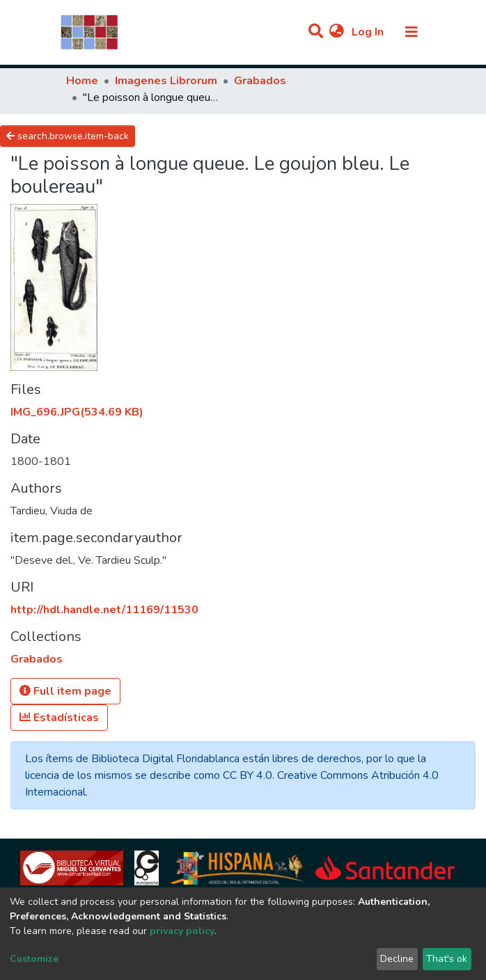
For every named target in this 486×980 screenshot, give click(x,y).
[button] (337, 32)
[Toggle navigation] (411, 32)
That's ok (447, 959)
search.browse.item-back (68, 136)
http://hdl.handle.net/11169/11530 (104, 610)
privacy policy (182, 931)
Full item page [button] (65, 691)
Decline (397, 959)
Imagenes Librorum (166, 81)
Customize (34, 959)
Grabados (260, 81)
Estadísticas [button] (59, 718)
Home (82, 81)
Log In (369, 32)
